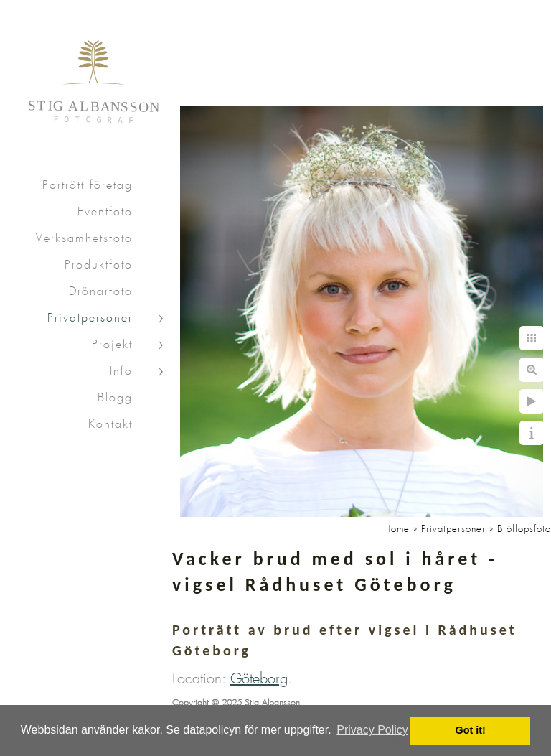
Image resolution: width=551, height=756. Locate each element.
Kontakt (110, 425)
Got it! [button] (471, 730)
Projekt (112, 345)
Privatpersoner (90, 318)
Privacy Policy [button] (372, 730)
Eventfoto (105, 212)
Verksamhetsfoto (84, 239)
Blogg (115, 398)
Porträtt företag (88, 186)
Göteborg (259, 679)
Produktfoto (99, 265)
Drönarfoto (101, 292)
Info (121, 372)
